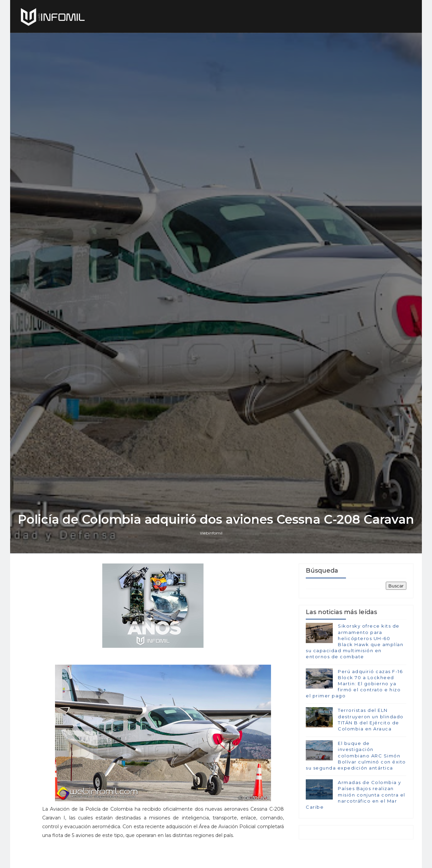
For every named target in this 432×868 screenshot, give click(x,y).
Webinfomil (211, 533)
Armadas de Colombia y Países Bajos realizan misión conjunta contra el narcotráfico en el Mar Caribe (356, 795)
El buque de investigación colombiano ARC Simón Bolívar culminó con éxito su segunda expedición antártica (356, 756)
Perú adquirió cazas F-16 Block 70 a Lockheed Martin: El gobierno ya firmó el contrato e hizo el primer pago (354, 684)
